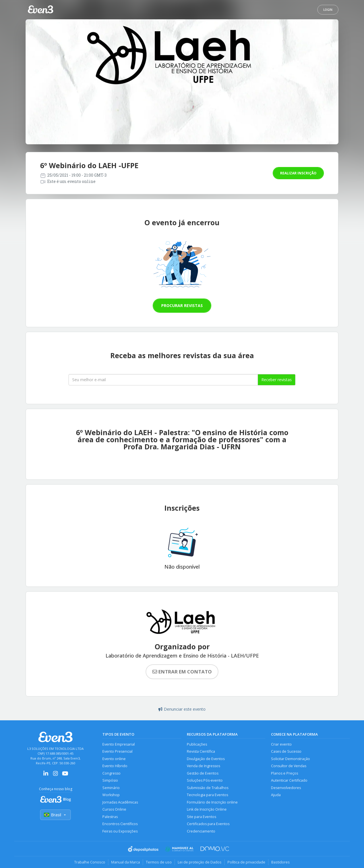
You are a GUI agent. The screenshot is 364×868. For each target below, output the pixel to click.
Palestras (110, 817)
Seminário (111, 788)
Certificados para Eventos (208, 824)
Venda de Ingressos (203, 766)
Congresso (111, 773)
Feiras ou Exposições (120, 831)
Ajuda (276, 795)
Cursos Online (114, 809)
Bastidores (281, 862)
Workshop (111, 795)
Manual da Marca (126, 862)
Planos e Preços (285, 773)
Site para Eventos (201, 817)
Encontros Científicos (120, 824)
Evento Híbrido (115, 766)
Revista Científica (201, 751)
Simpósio (110, 780)
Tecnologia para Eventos (207, 795)
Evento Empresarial (119, 744)
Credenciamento (201, 831)
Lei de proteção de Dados (200, 862)
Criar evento (281, 744)
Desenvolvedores (286, 788)
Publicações (197, 744)
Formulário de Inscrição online (212, 802)
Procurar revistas (182, 305)
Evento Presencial (117, 751)
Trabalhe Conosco (90, 862)
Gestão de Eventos (203, 773)
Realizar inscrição (298, 173)
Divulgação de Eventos (206, 759)
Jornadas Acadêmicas (120, 802)
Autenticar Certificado (289, 780)
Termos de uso (159, 862)
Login (328, 10)
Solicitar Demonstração (290, 759)
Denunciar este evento (182, 709)
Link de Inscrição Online (207, 809)
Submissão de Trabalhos (208, 788)
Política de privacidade (246, 862)
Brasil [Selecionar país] (55, 815)
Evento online (114, 759)
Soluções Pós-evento (205, 780)
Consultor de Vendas (289, 766)
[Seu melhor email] (163, 380)
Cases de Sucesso (286, 751)
